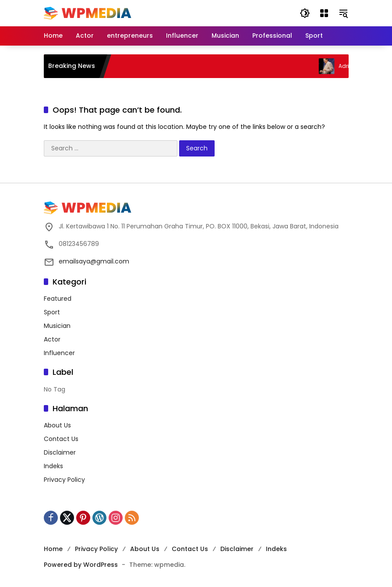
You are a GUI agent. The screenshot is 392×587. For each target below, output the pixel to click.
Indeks (53, 466)
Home (53, 549)
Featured (58, 299)
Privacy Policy (64, 480)
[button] (305, 13)
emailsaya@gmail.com (94, 261)
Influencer (59, 353)
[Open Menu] (324, 13)
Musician (57, 326)
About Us (57, 425)
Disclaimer (60, 452)
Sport (52, 312)
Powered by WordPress (81, 565)
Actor (52, 339)
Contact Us (61, 439)
